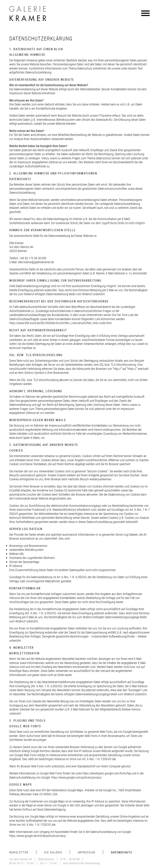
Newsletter (19, 852)
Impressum (86, 852)
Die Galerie (53, 852)
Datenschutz (122, 852)
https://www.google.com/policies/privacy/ (76, 777)
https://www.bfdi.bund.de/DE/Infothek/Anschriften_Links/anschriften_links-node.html (60, 323)
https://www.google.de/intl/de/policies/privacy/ (38, 836)
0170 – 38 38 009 (70, 859)
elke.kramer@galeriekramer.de (36, 262)
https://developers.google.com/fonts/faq (107, 773)
